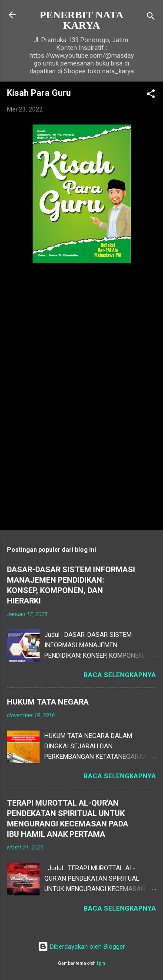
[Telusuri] (151, 18)
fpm (101, 963)
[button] (151, 95)
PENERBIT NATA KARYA (81, 20)
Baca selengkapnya (120, 675)
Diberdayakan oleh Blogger (81, 947)
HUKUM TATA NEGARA (48, 702)
